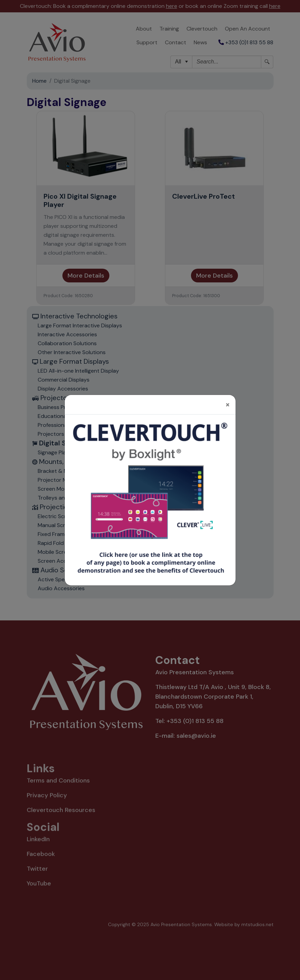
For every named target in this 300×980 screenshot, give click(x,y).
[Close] (228, 397)
